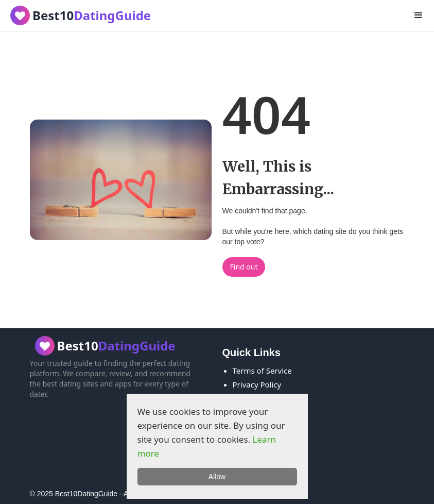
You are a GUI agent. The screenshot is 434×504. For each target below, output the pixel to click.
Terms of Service (262, 371)
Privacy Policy (257, 384)
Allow (217, 477)
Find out (244, 267)
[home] (78, 15)
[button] (419, 15)
